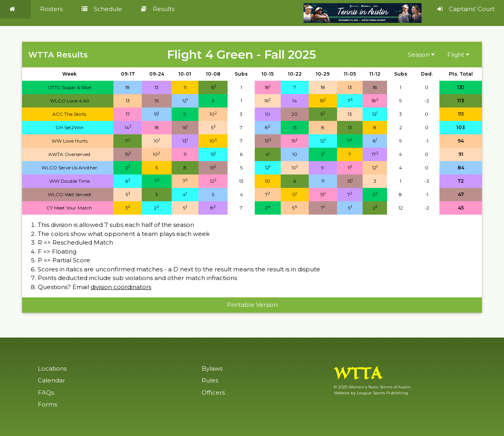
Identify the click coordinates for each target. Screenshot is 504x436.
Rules (210, 380)
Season (421, 55)
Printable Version (252, 305)
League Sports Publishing (382, 393)
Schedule (102, 9)
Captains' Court (466, 9)
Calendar (51, 380)
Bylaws (212, 368)
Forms (47, 404)
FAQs (46, 392)
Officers (213, 392)
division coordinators (121, 287)
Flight (458, 55)
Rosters (51, 9)
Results (158, 9)
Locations (52, 368)
